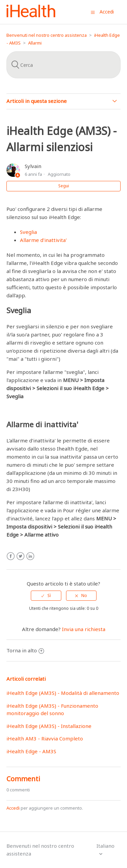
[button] (93, 12)
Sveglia (28, 232)
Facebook (11, 556)
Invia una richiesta (84, 629)
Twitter (20, 556)
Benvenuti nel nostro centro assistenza (47, 35)
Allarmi (35, 43)
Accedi (13, 808)
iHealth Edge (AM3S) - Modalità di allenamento (63, 693)
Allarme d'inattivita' (43, 240)
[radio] (46, 596)
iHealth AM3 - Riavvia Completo (45, 738)
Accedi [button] (107, 12)
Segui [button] (64, 186)
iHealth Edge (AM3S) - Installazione (49, 726)
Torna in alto (25, 650)
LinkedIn (30, 556)
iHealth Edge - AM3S (31, 751)
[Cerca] (64, 65)
